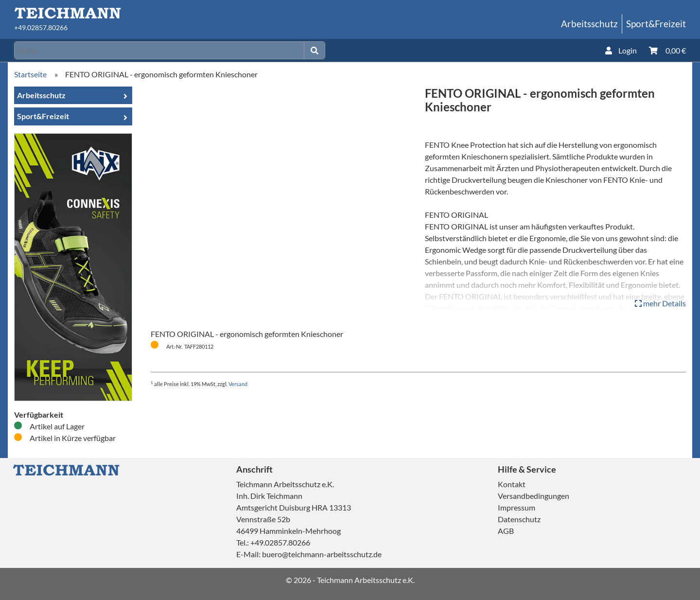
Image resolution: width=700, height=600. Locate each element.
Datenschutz (519, 519)
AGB (506, 531)
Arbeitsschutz (589, 24)
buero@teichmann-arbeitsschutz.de (322, 554)
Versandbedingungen (534, 496)
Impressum (516, 507)
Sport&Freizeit (656, 24)
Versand (238, 384)
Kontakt (512, 484)
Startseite (30, 74)
